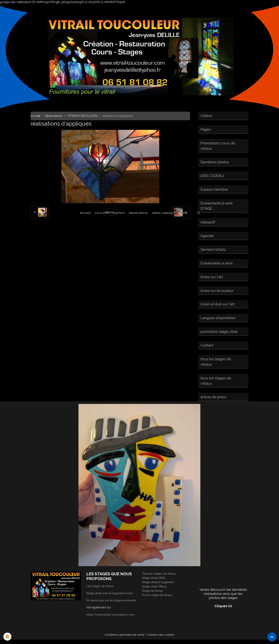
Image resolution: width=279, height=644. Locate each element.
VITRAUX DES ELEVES (82, 116)
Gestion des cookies (161, 639)
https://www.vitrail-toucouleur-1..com (111, 619)
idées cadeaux (163, 213)
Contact (119, 213)
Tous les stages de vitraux (159, 578)
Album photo (138, 213)
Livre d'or (102, 213)
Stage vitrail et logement (158, 586)
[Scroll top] (272, 637)
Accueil (85, 213)
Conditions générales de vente (125, 639)
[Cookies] (8, 637)
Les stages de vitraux (100, 590)
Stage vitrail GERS (154, 582)
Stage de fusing (152, 595)
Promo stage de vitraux (157, 599)
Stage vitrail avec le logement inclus (110, 597)
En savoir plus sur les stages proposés (111, 605)
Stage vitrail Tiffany (155, 591)
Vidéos (183, 213)
